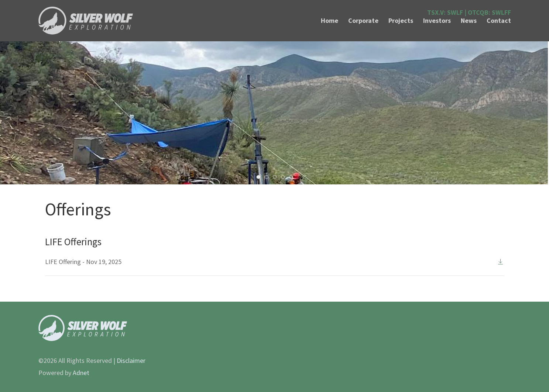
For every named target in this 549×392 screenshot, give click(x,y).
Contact (499, 20)
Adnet (81, 373)
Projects (401, 20)
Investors (437, 20)
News (469, 20)
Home (330, 20)
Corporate (363, 20)
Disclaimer (131, 360)
